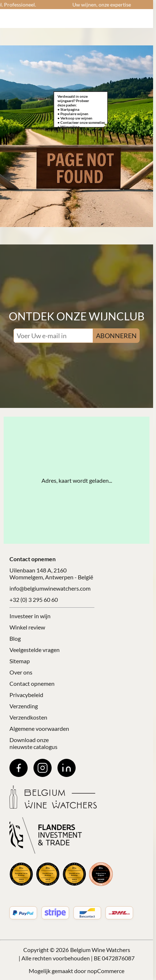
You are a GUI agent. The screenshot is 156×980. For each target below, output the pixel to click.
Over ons (21, 672)
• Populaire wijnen (73, 114)
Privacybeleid (26, 695)
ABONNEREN (116, 336)
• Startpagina (68, 109)
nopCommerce (106, 971)
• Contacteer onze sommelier (81, 122)
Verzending (24, 706)
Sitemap (20, 661)
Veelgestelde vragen (35, 650)
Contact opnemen (32, 683)
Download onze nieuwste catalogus (33, 743)
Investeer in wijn (30, 616)
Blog (15, 638)
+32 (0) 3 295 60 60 (34, 600)
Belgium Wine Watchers (100, 950)
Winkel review (27, 627)
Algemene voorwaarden (39, 728)
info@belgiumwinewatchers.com (50, 588)
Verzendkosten (28, 717)
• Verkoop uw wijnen (75, 118)
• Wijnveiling (68, 127)
